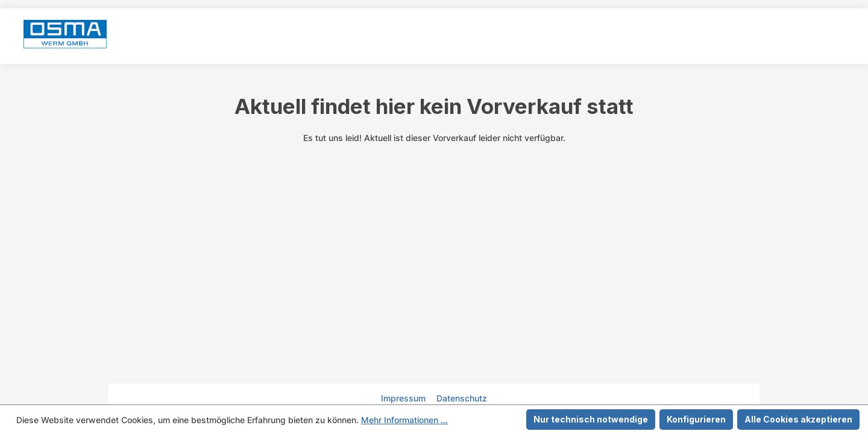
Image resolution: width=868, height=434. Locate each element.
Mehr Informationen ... (404, 420)
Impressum (404, 398)
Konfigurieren (696, 419)
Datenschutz (462, 398)
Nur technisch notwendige (591, 419)
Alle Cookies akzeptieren (798, 419)
